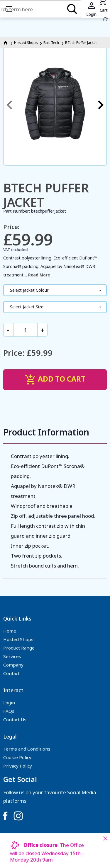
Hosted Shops (26, 42)
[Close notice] (105, 838)
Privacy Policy (18, 766)
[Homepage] (6, 42)
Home (10, 631)
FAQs (9, 711)
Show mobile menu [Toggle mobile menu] (12, 9)
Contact (11, 673)
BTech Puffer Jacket (81, 42)
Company (13, 665)
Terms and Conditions (27, 749)
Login (9, 703)
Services (12, 656)
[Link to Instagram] (18, 816)
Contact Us (15, 720)
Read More (39, 275)
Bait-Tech (51, 42)
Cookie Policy (17, 757)
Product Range (19, 648)
